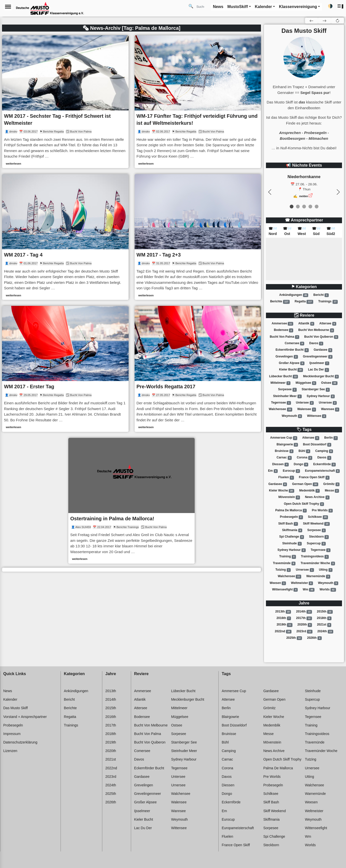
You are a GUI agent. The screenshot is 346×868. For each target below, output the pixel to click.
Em (273, 471)
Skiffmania (292, 530)
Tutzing (283, 570)
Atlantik (306, 324)
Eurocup (291, 471)
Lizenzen (10, 751)
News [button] (218, 7)
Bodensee (284, 330)
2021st (324, 625)
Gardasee (323, 350)
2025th (294, 638)
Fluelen (286, 477)
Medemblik (309, 491)
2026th (314, 638)
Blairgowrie (287, 445)
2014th (304, 612)
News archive (317, 497)
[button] (341, 6)
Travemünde (284, 563)
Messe (332, 491)
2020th (305, 625)
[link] (65, 102)
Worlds (328, 590)
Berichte (280, 302)
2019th (285, 625)
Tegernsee (281, 403)
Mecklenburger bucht (321, 377)
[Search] (202, 7)
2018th (324, 618)
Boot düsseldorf (317, 445)
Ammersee (282, 324)
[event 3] (310, 207)
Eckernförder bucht (292, 350)
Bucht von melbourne (316, 330)
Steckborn (319, 537)
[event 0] (292, 207)
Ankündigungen (294, 295)
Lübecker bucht (284, 377)
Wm (309, 590)
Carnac (284, 458)
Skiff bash (288, 524)
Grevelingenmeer (318, 357)
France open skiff (314, 477)
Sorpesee (287, 390)
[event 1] (298, 207)
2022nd (283, 632)
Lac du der (318, 370)
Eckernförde (324, 464)
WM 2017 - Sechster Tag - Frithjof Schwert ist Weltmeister (57, 119)
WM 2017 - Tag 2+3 (159, 255)
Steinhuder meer (287, 396)
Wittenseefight (285, 590)
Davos (316, 343)
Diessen (280, 464)
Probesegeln (291, 517)
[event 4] (317, 207)
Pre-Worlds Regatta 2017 (166, 387)
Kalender (10, 699)
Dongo (301, 464)
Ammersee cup (284, 438)
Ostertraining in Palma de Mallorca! (112, 519)
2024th (325, 632)
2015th (325, 612)
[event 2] (304, 207)
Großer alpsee (291, 363)
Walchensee (280, 409)
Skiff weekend (316, 524)
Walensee (307, 409)
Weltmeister (302, 583)
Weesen (278, 583)
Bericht (321, 295)
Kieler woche (282, 491)
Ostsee (329, 383)
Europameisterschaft (322, 471)
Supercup (316, 544)
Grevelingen (287, 357)
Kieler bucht (291, 370)
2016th (284, 618)
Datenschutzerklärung (20, 742)
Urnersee (328, 403)
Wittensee (317, 416)
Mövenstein (289, 497)
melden (304, 196)
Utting (326, 570)
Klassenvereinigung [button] (298, 7)
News (8, 691)
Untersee (305, 403)
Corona (304, 458)
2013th (283, 612)
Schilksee (318, 517)
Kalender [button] (263, 7)
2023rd (304, 632)
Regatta (304, 302)
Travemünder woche (318, 563)
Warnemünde (318, 576)
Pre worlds (322, 511)
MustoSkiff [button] (238, 7)
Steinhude (292, 544)
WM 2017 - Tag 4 (23, 255)
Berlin (331, 438)
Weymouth (292, 416)
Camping (324, 451)
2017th (304, 618)
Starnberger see (316, 390)
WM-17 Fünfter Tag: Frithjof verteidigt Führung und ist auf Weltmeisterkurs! (197, 119)
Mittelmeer (280, 383)
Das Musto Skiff (16, 708)
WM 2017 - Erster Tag (29, 387)
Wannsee (330, 409)
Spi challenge (292, 537)
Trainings (328, 302)
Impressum (12, 734)
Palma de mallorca (291, 511)
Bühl (304, 451)
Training (288, 557)
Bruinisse (284, 451)
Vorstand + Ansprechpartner (25, 717)
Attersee (328, 324)
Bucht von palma (284, 337)
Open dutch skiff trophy (304, 504)
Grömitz (331, 484)
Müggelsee (306, 383)
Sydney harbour (321, 396)
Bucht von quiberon (321, 337)
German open (305, 484)
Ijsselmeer (319, 363)
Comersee (294, 343)
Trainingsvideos (315, 557)
